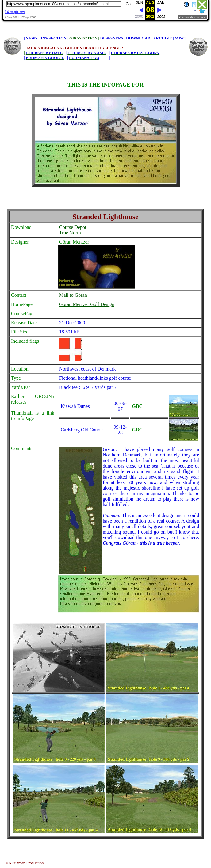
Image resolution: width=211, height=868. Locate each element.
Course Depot (73, 227)
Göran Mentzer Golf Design (87, 304)
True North (70, 233)
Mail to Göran (73, 295)
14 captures (15, 12)
